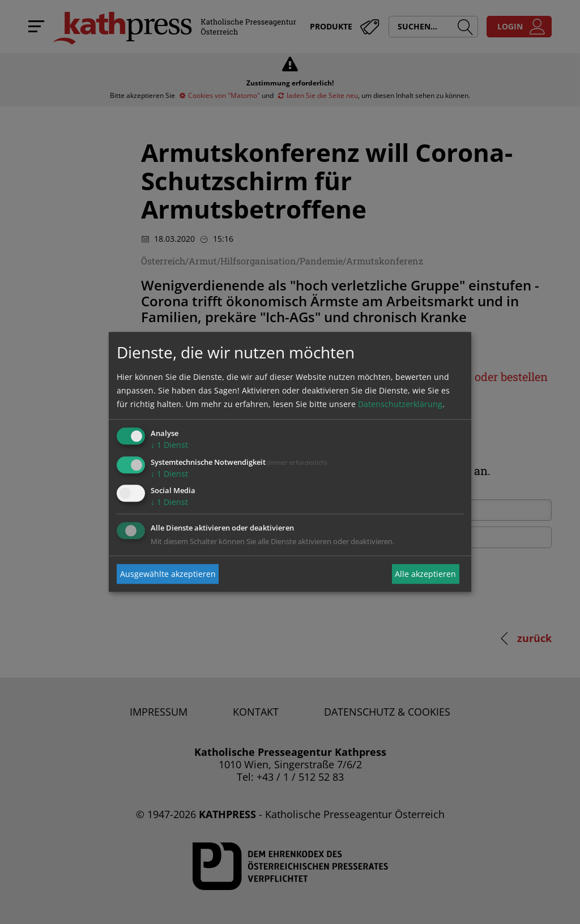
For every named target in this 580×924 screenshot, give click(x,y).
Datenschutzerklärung (400, 404)
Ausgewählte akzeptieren (168, 574)
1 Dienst (169, 445)
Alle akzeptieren (425, 574)
